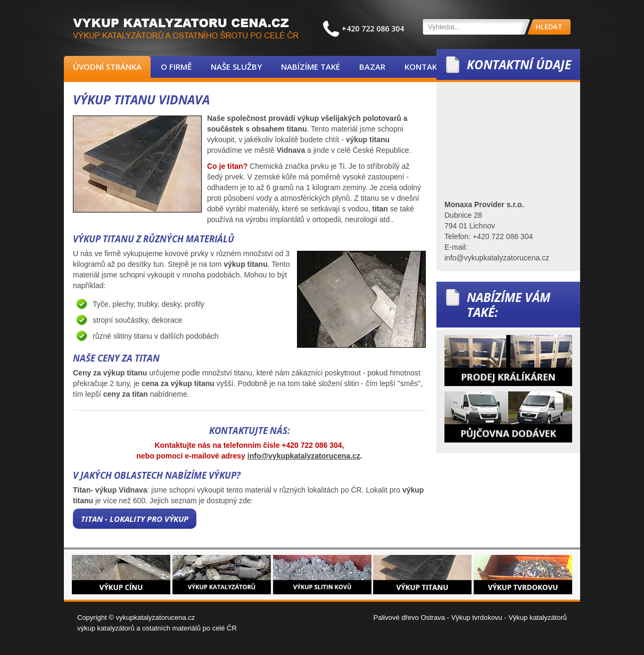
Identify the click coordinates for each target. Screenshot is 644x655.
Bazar (372, 67)
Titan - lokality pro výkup (135, 519)
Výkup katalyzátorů (538, 617)
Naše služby (236, 67)
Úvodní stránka (107, 67)
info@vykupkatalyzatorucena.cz (304, 456)
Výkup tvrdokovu (476, 617)
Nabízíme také (311, 67)
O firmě (176, 67)
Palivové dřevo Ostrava (409, 617)
